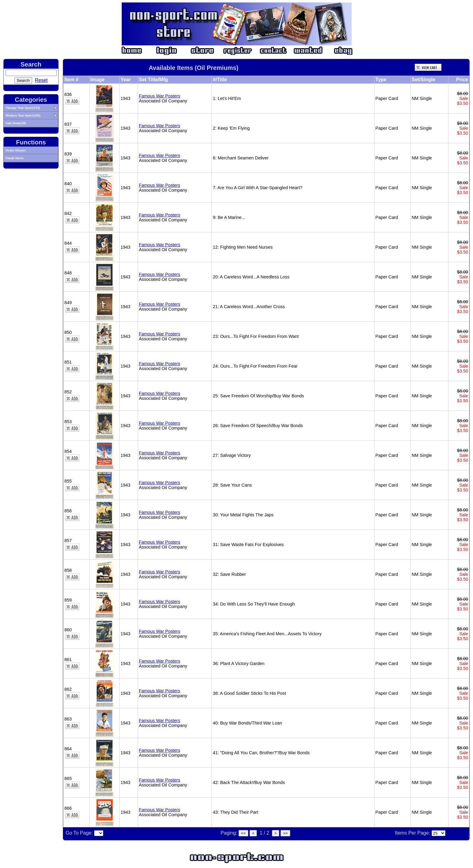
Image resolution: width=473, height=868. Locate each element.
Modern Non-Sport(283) (23, 115)
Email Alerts (15, 158)
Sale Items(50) (16, 123)
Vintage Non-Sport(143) (23, 108)
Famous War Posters (160, 96)
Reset (41, 80)
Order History (16, 150)
